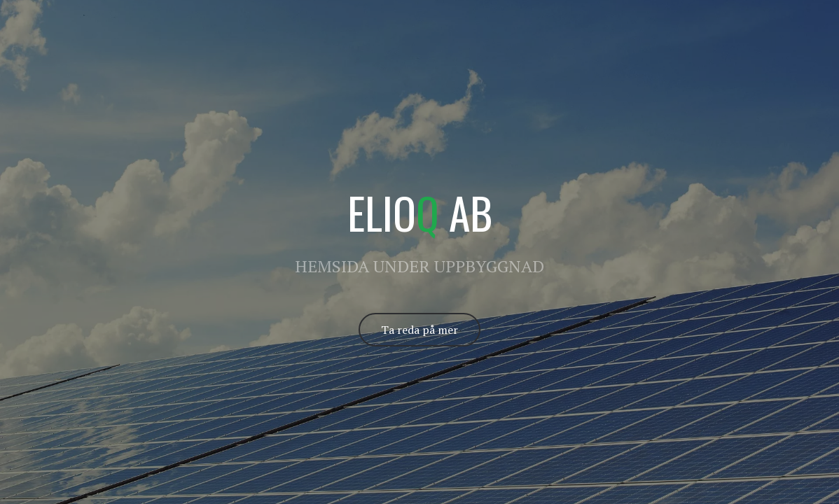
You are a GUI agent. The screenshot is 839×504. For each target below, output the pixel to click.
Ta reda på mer (419, 330)
